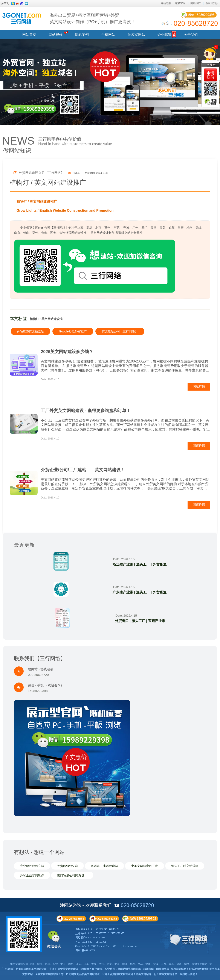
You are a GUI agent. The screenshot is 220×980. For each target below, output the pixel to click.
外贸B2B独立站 (67, 866)
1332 (74, 173)
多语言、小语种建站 (104, 866)
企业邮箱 (164, 35)
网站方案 (166, 3)
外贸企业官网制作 (32, 875)
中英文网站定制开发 (145, 866)
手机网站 (108, 35)
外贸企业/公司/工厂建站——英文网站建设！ (83, 470)
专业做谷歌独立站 (32, 866)
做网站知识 (212, 3)
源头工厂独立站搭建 (185, 866)
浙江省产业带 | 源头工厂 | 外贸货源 (140, 564)
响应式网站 (136, 35)
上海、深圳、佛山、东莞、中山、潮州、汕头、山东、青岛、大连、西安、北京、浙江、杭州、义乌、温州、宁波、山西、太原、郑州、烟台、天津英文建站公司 (121, 964)
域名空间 (180, 3)
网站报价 (56, 35)
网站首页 (29, 35)
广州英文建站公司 (18, 964)
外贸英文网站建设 (68, 969)
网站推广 (196, 3)
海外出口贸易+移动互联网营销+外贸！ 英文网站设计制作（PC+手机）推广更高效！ (92, 18)
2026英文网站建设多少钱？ (67, 352)
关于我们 (191, 35)
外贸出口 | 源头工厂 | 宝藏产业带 (140, 621)
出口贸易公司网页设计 (72, 875)
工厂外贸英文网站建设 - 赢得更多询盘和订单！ (86, 411)
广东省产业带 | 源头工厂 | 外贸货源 (140, 592)
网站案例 (82, 35)
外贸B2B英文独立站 (31, 331)
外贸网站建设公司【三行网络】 (39, 173)
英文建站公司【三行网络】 (120, 331)
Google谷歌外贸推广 (73, 331)
